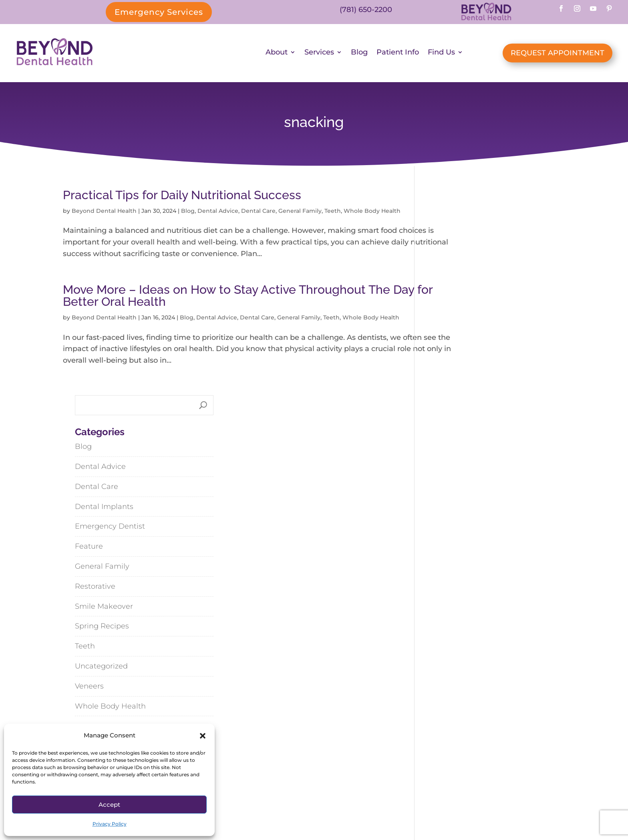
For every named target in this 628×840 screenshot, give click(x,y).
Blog (359, 54)
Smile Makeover (456, 402)
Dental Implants (456, 303)
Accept (109, 805)
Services (319, 54)
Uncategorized (453, 462)
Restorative (447, 382)
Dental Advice (218, 213)
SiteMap (346, 808)
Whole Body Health (462, 502)
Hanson (435, 757)
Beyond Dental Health (104, 213)
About (277, 54)
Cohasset (469, 739)
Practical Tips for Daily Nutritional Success (182, 197)
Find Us (441, 54)
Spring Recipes (454, 422)
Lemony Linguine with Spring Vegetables (480, 581)
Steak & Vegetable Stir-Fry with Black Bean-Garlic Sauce (494, 613)
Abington (416, 739)
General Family (300, 213)
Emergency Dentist (462, 323)
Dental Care (258, 213)
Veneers (441, 482)
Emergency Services (159, 12)
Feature (441, 342)
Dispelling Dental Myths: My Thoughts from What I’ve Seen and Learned (495, 550)
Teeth (333, 213)
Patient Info (398, 54)
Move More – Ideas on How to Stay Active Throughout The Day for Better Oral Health (214, 309)
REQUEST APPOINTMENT (558, 54)
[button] (203, 736)
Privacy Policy (110, 824)
